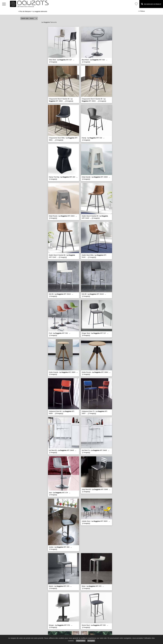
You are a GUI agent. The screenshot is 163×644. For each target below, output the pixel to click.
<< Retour (142, 11)
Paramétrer (81, 641)
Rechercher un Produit (151, 4)
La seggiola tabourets (40, 11)
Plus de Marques (25, 11)
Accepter (91, 641)
